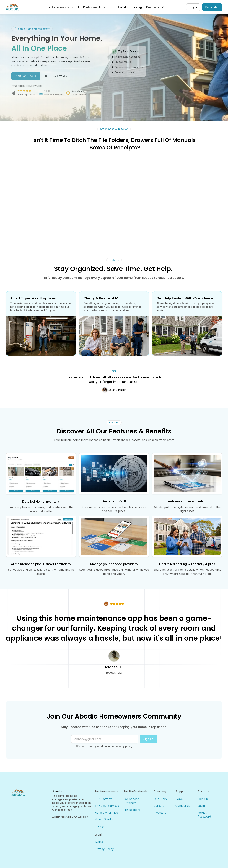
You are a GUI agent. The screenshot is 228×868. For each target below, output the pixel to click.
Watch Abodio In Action (114, 129)
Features (114, 260)
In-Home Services (107, 806)
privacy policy (124, 746)
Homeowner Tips (106, 813)
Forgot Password (204, 815)
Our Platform (103, 799)
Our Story (160, 799)
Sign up (148, 739)
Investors (160, 813)
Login (201, 806)
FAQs (179, 799)
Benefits (114, 423)
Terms (99, 842)
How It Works (104, 819)
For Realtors (132, 810)
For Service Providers (132, 801)
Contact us (183, 806)
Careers (159, 806)
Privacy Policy (104, 849)
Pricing (99, 826)
